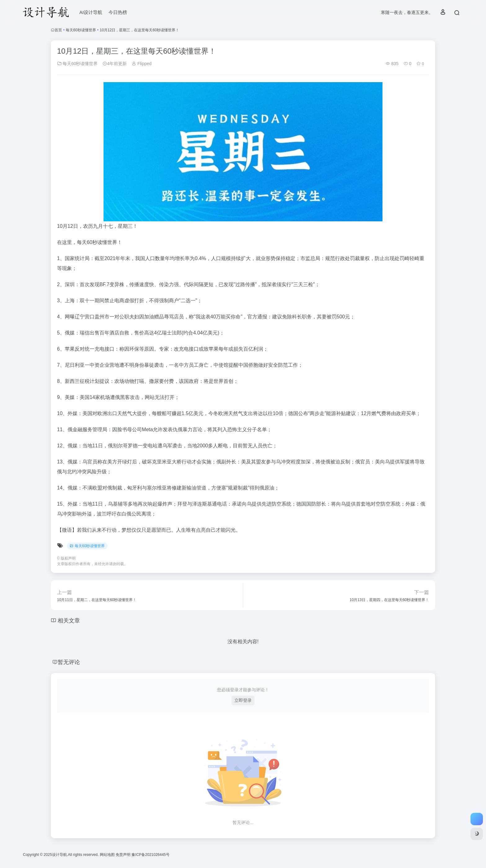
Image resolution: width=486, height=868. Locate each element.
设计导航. (60, 855)
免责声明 (124, 855)
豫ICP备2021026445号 (150, 855)
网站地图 (108, 855)
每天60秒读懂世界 (81, 30)
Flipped (142, 64)
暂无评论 (69, 662)
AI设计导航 (91, 12)
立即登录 (243, 700)
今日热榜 (118, 12)
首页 (58, 30)
